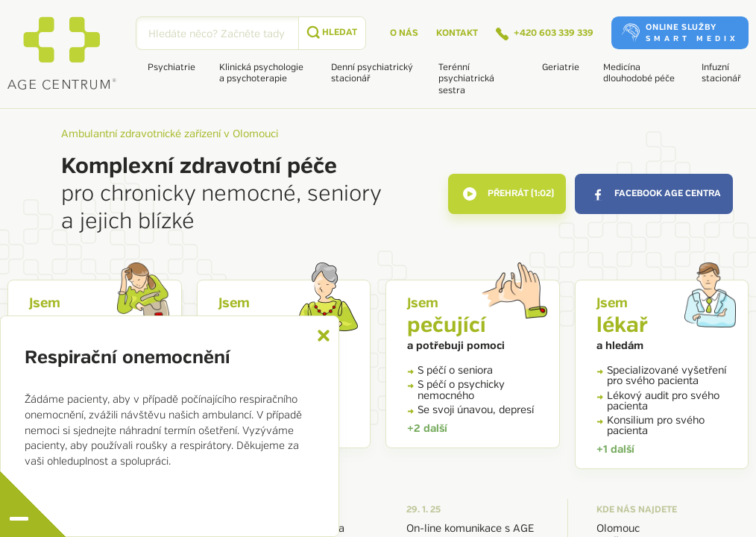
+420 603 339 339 (545, 34)
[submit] (332, 33)
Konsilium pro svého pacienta (651, 425)
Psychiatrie (171, 67)
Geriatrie (561, 67)
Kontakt (457, 33)
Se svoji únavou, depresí (470, 410)
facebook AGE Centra (655, 194)
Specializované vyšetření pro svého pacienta (661, 376)
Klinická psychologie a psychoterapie (261, 73)
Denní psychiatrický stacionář (372, 73)
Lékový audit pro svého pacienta (658, 401)
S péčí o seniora (450, 370)
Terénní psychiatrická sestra (466, 79)
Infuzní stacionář (721, 73)
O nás (404, 33)
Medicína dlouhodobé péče (639, 73)
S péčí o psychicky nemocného (456, 390)
